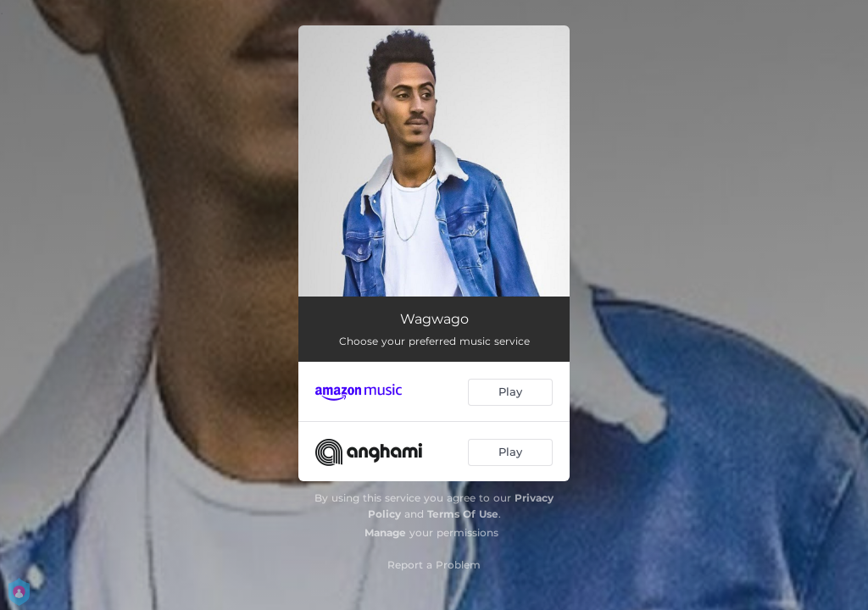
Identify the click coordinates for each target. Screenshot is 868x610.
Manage (385, 532)
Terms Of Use (463, 514)
